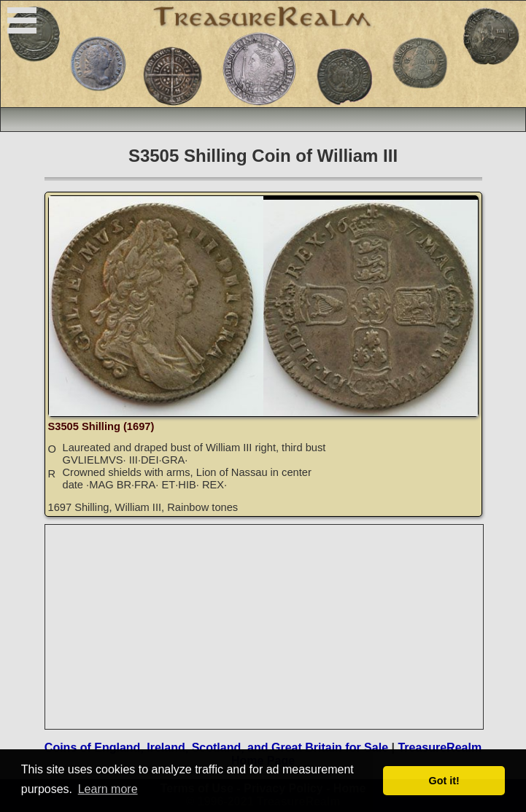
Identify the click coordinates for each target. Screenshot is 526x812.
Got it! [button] (444, 781)
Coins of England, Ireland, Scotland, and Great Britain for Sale (216, 747)
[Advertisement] (265, 627)
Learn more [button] (108, 789)
